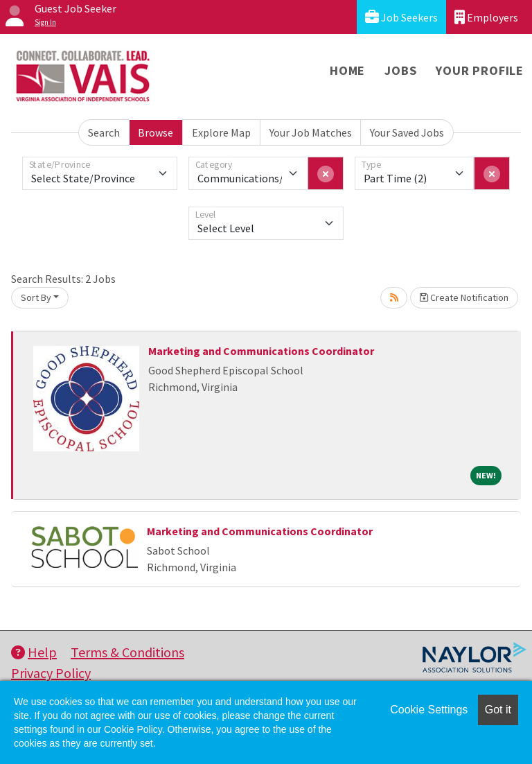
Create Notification (464, 297)
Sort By (36, 297)
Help (34, 652)
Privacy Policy (51, 673)
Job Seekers (401, 17)
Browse (156, 132)
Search (104, 132)
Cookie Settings (429, 710)
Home (347, 70)
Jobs (400, 70)
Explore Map (221, 132)
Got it (498, 710)
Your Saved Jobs (407, 132)
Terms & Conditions (127, 652)
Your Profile (480, 70)
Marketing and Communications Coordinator (261, 351)
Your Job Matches (311, 132)
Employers (486, 17)
